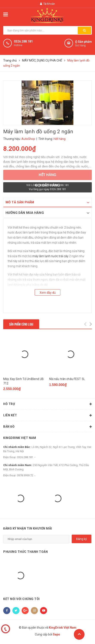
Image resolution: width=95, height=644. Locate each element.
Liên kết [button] (47, 415)
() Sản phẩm (83, 44)
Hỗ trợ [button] (47, 404)
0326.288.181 (23, 41)
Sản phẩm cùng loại (21, 324)
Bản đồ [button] (47, 427)
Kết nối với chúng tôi (22, 599)
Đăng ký (82, 539)
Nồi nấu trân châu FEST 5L (67, 379)
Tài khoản (47, 4)
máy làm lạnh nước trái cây (50, 256)
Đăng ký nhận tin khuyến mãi (28, 528)
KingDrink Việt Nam (20, 438)
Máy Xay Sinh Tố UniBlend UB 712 (23, 381)
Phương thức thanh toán (25, 552)
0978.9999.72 (25, 475)
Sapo (56, 634)
